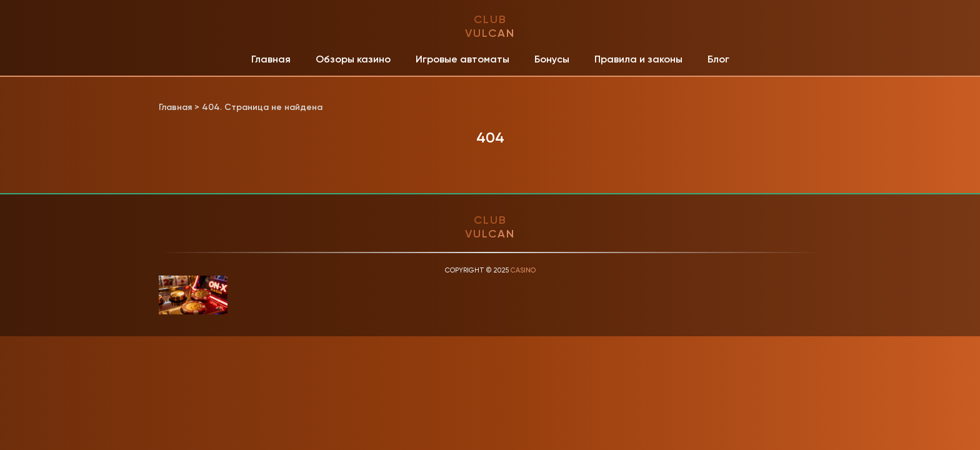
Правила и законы (638, 59)
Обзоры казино (353, 59)
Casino (523, 270)
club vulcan (490, 26)
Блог (718, 59)
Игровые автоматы (462, 59)
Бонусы (552, 59)
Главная (271, 59)
